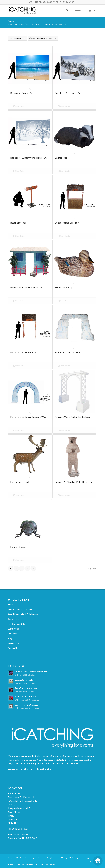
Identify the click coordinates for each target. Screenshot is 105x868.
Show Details (19, 106)
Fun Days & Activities (17, 624)
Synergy (86, 858)
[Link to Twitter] (90, 11)
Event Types (13, 629)
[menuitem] (12, 864)
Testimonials (13, 643)
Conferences (13, 619)
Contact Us (13, 648)
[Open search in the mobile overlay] (67, 11)
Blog (10, 638)
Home (11, 604)
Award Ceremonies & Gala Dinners (23, 614)
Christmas (12, 634)
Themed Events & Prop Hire (20, 609)
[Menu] (76, 11)
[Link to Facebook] (95, 11)
